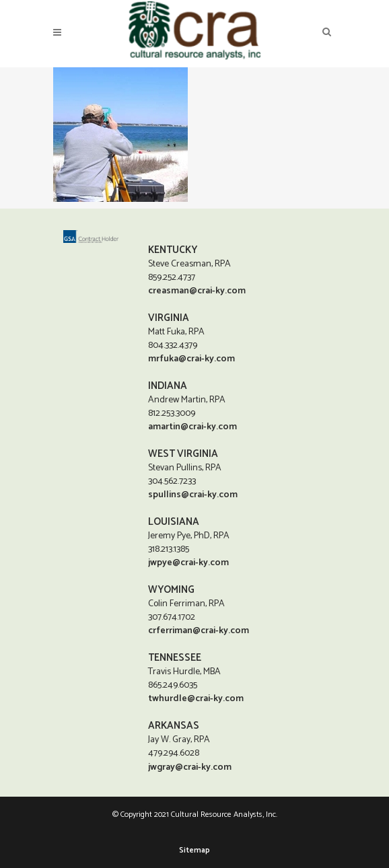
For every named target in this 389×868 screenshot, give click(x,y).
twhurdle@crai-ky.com (196, 698)
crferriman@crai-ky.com (199, 630)
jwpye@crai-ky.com (188, 562)
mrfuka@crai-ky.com (191, 358)
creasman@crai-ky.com (197, 290)
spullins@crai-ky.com (193, 494)
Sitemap (194, 850)
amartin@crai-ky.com (192, 426)
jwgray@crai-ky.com (190, 767)
